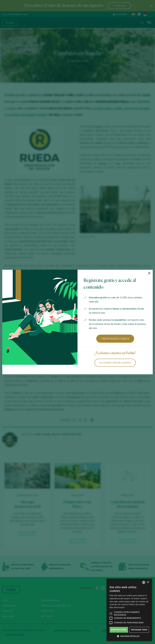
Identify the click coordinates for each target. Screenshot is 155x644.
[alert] (129, 610)
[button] (129, 636)
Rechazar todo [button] (139, 630)
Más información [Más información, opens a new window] (117, 607)
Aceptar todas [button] (119, 630)
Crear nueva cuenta (115, 339)
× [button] (148, 582)
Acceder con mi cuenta (115, 363)
